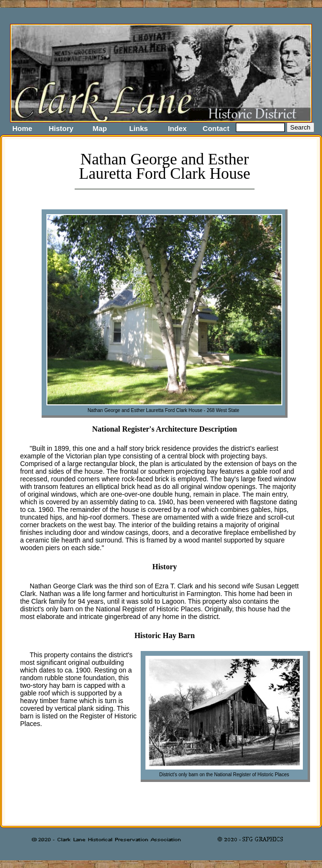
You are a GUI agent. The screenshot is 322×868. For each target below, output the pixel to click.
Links (139, 128)
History (61, 128)
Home (22, 128)
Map (100, 128)
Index (177, 128)
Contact (216, 128)
